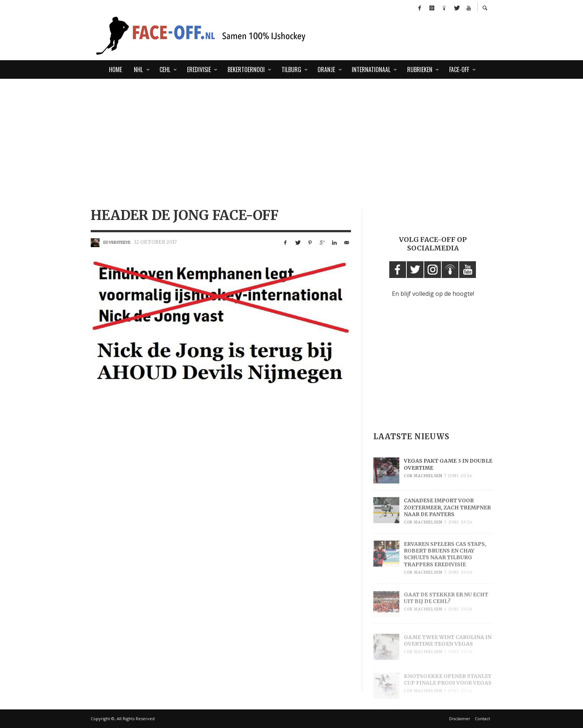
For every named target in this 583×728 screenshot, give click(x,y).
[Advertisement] (199, 113)
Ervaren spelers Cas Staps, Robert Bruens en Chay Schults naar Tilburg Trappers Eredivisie (445, 566)
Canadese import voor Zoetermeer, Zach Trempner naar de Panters (447, 518)
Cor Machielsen (423, 485)
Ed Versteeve (117, 242)
